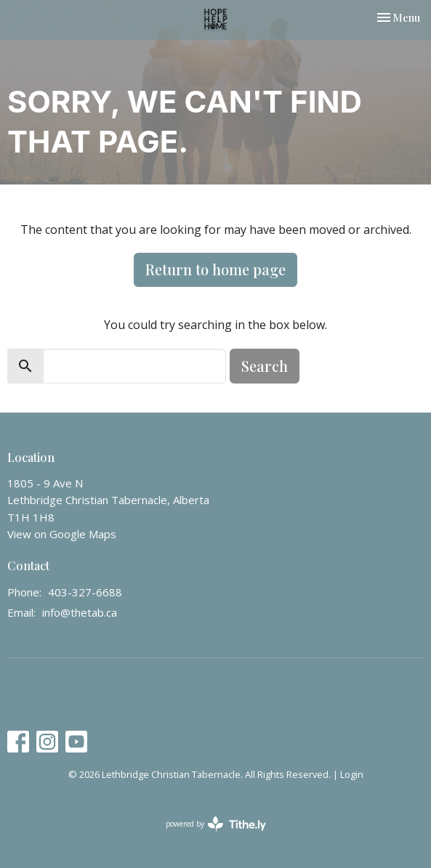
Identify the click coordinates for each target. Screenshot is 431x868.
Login (352, 774)
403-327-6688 (85, 592)
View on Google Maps (62, 534)
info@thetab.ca (80, 612)
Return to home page (215, 269)
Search (265, 366)
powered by (216, 824)
